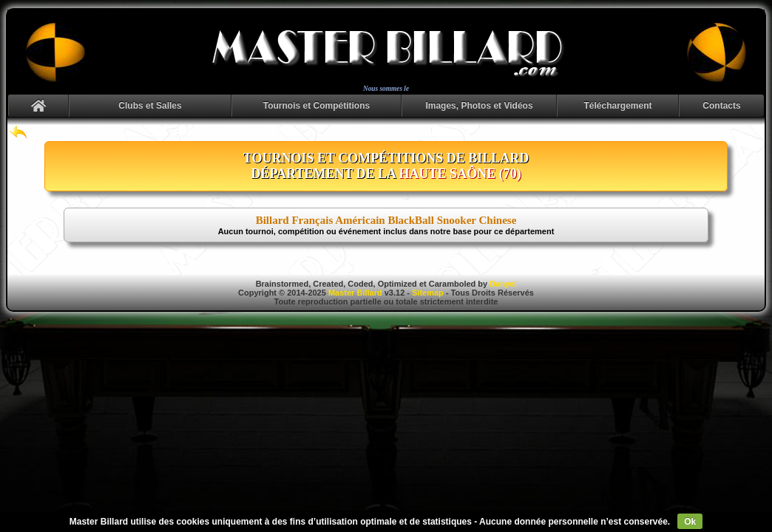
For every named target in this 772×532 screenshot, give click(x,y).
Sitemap (428, 293)
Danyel (503, 284)
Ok (690, 522)
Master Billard (355, 293)
